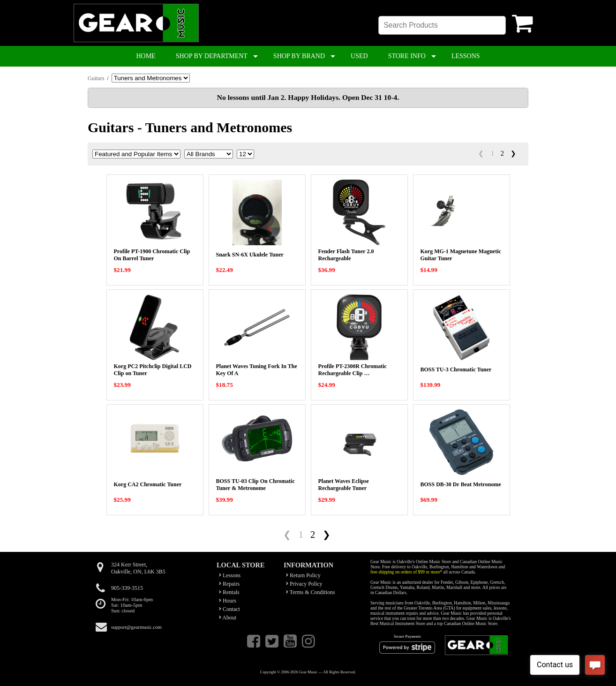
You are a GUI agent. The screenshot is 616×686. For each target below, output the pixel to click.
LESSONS (466, 56)
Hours (228, 601)
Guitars (96, 78)
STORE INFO (407, 56)
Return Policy (303, 575)
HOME (146, 56)
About (228, 618)
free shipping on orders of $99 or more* (406, 572)
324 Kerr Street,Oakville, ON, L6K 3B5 (138, 568)
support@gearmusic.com (136, 627)
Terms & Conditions (311, 592)
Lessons (230, 575)
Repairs (229, 584)
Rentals (229, 592)
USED (359, 56)
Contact (229, 609)
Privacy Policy (304, 584)
